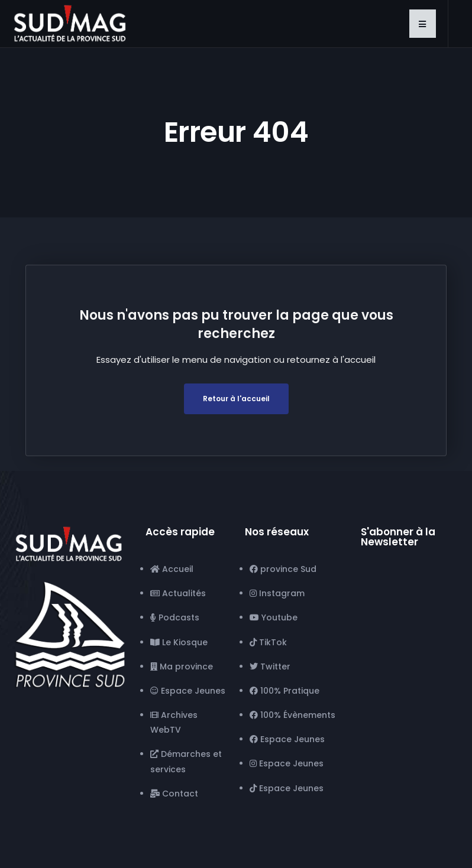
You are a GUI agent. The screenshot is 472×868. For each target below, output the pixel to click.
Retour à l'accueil (236, 399)
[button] (423, 24)
